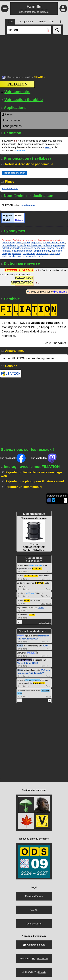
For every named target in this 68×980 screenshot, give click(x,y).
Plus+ (48, 572)
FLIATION (11, 374)
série (4, 256)
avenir (19, 243)
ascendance (8, 243)
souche (12, 256)
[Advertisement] (34, 54)
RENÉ (27, 600)
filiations (19, 220)
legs (14, 251)
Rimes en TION (10, 188)
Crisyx (20, 646)
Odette (41, 608)
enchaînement (35, 245)
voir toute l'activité (45, 623)
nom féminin (28, 205)
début (55, 243)
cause (27, 243)
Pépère (21, 636)
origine (37, 251)
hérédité (60, 248)
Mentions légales (34, 896)
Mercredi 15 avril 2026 (27, 663)
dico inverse (60, 292)
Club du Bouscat (25, 660)
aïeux (48, 147)
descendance (9, 245)
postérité (17, 253)
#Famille (20, 151)
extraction (7, 248)
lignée (29, 251)
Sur (13, 459)
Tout (43, 579)
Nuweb (42, 972)
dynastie (22, 245)
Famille (27, 77)
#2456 (46, 646)
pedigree (6, 253)
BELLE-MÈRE (31, 576)
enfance (48, 245)
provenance (42, 253)
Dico (10, 77)
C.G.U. (34, 909)
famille (17, 248)
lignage (21, 251)
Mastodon (43, 958)
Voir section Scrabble (22, 100)
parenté (46, 251)
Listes (18, 77)
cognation (36, 243)
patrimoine (57, 251)
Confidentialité (34, 923)
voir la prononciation (14, 173)
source (21, 256)
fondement (27, 248)
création (47, 243)
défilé (62, 243)
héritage (6, 251)
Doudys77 (32, 653)
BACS (32, 615)
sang (58, 253)
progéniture (29, 253)
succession (31, 256)
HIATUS (40, 583)
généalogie (40, 248)
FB (33, 958)
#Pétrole (30, 593)
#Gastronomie (36, 566)
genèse (51, 248)
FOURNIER (39, 683)
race (52, 253)
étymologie (59, 245)
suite (41, 256)
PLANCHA (37, 569)
